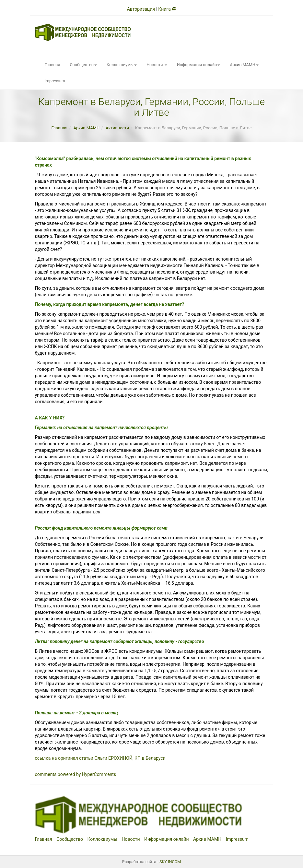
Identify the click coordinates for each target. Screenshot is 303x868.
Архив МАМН (244, 65)
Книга (167, 9)
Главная (52, 65)
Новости (157, 65)
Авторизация (141, 9)
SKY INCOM (170, 862)
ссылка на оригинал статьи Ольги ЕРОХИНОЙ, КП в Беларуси (100, 758)
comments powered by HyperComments (76, 774)
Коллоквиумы (122, 65)
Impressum (55, 81)
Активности (117, 128)
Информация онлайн (199, 65)
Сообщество (83, 65)
